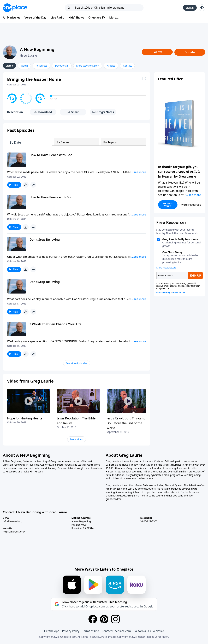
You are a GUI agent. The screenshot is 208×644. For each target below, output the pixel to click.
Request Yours (168, 205)
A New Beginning (37, 49)
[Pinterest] (104, 619)
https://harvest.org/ (14, 532)
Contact (127, 66)
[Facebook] (93, 619)
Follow (157, 52)
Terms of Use (91, 631)
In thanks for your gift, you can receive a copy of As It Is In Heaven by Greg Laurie (179, 172)
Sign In (190, 8)
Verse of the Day (35, 17)
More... (114, 17)
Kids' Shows (76, 17)
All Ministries (12, 17)
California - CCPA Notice (149, 631)
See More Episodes (77, 363)
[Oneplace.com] (15, 8)
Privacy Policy (71, 631)
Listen (10, 66)
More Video (77, 439)
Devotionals (62, 66)
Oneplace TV (97, 17)
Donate (190, 52)
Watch (24, 66)
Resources (41, 66)
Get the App (52, 631)
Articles (111, 66)
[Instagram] (115, 619)
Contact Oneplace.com (116, 631)
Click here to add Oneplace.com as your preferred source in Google (108, 606)
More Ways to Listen (88, 66)
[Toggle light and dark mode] (202, 8)
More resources (191, 205)
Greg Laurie (29, 55)
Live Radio (57, 17)
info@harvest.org (13, 521)
